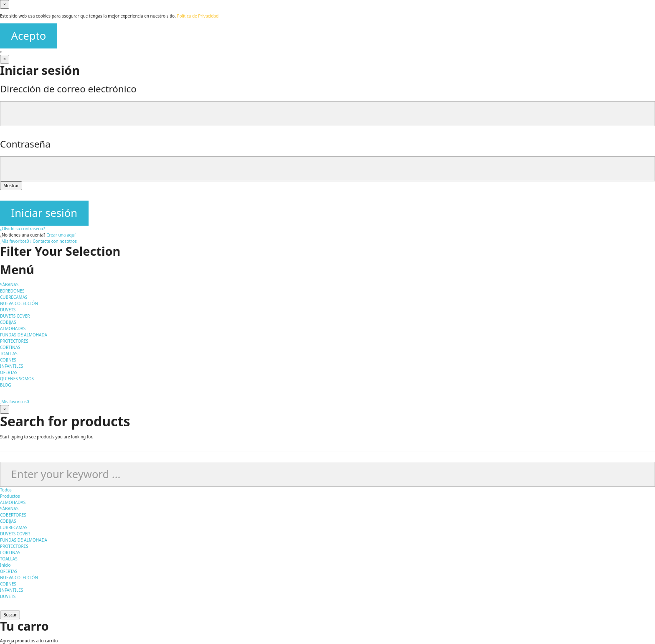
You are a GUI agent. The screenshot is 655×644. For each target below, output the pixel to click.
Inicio (5, 565)
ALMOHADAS (13, 502)
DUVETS (8, 596)
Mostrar (11, 186)
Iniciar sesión (44, 213)
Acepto (29, 36)
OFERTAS (9, 571)
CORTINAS (10, 552)
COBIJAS (8, 521)
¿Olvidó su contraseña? (23, 229)
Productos (10, 496)
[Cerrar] (5, 59)
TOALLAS (9, 559)
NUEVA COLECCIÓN (19, 578)
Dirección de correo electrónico (68, 89)
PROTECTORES (14, 546)
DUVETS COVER (15, 534)
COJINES (8, 584)
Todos (6, 490)
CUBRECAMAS (14, 527)
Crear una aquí (61, 235)
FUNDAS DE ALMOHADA (24, 540)
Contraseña (25, 144)
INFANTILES (11, 590)
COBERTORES (13, 515)
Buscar (10, 615)
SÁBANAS (9, 509)
